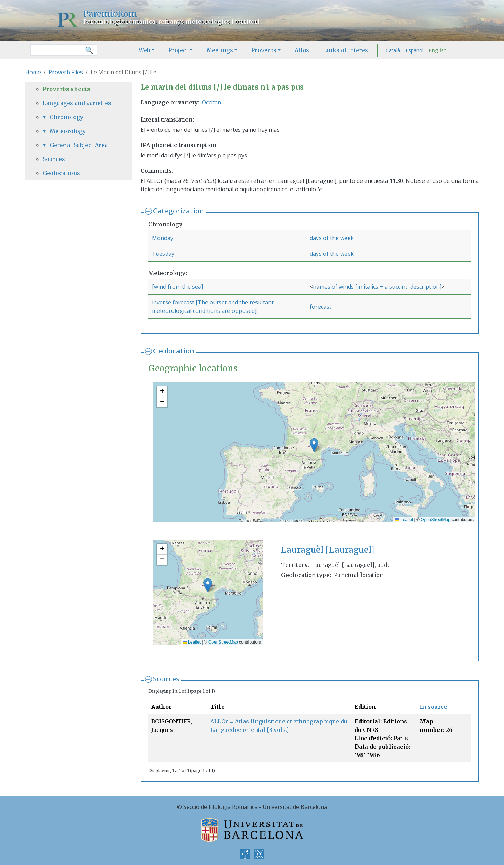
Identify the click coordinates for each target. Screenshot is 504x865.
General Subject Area (79, 145)
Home (33, 72)
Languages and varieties (77, 103)
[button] (314, 445)
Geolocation (174, 351)
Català (393, 50)
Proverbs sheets (66, 89)
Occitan (212, 102)
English (438, 50)
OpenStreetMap (436, 520)
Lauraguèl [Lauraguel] (328, 550)
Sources (166, 679)
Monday (163, 238)
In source (433, 707)
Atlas (302, 50)
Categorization (178, 211)
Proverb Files (66, 72)
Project (178, 50)
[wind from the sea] (177, 287)
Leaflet (404, 520)
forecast (321, 307)
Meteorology (68, 131)
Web (144, 50)
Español (415, 50)
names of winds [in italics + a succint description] (377, 287)
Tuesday (163, 254)
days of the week (332, 238)
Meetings (220, 50)
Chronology (66, 117)
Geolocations (61, 173)
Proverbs (264, 50)
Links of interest (347, 50)
